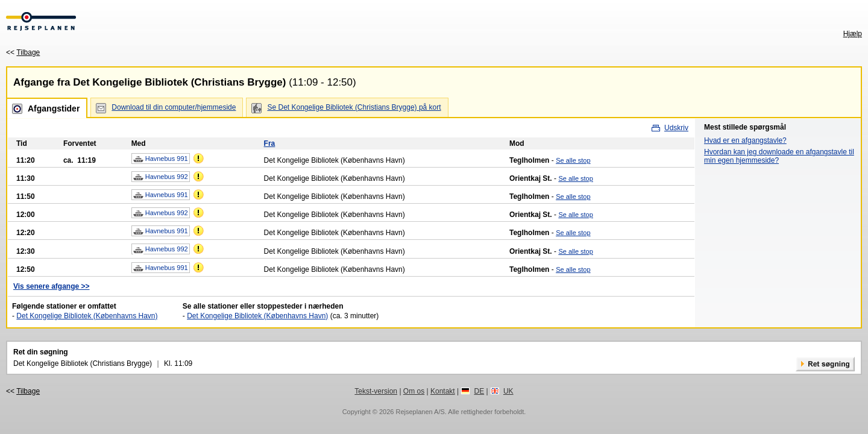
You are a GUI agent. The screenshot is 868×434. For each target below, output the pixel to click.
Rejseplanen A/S (420, 412)
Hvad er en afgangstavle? (745, 140)
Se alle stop (573, 160)
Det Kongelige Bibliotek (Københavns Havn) (87, 316)
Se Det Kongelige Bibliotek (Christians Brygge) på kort (354, 107)
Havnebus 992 (161, 177)
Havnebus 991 (161, 159)
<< (23, 52)
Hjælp (853, 34)
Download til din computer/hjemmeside (174, 107)
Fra (270, 143)
